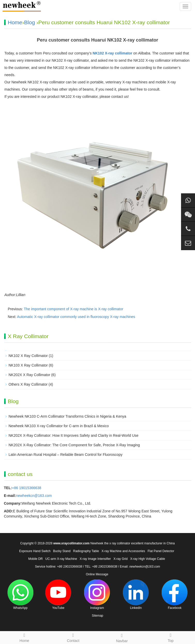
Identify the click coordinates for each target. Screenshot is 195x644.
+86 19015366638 (27, 488)
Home (15, 22)
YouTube (58, 595)
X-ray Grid (121, 559)
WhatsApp (20, 595)
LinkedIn (136, 595)
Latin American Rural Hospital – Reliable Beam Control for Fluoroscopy (65, 455)
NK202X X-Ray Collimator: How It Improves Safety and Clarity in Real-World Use (73, 435)
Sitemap (97, 616)
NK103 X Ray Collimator (28, 365)
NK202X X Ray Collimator (29, 375)
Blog (29, 22)
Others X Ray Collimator (28, 384)
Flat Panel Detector (161, 551)
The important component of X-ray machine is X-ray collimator (73, 309)
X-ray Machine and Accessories (123, 551)
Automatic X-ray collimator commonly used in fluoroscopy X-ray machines (76, 317)
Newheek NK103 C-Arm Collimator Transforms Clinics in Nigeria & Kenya (67, 416)
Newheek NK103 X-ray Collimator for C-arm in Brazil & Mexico (59, 426)
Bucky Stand (62, 551)
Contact (73, 637)
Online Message (97, 574)
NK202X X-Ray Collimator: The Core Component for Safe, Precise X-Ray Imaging (74, 445)
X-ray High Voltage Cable (148, 559)
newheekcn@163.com (34, 496)
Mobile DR (35, 559)
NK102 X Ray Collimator (28, 356)
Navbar (122, 637)
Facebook (175, 595)
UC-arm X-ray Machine (61, 559)
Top (171, 637)
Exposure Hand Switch (35, 551)
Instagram (97, 595)
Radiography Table (86, 551)
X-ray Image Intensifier (95, 559)
